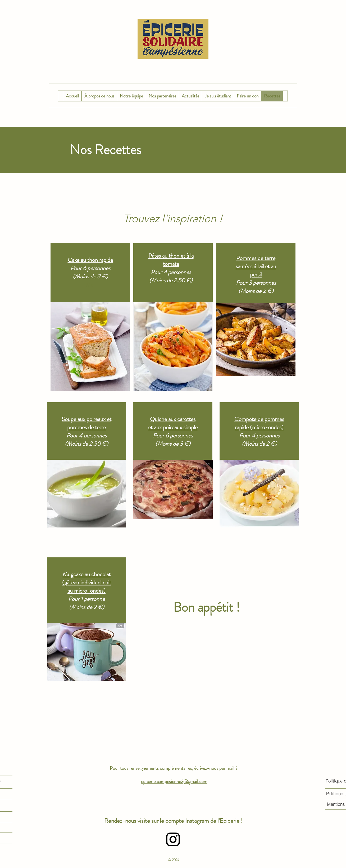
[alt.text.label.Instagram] (173, 839)
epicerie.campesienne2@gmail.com (174, 781)
